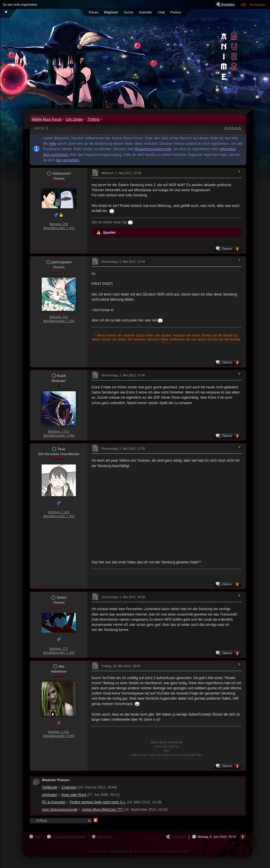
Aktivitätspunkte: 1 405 (59, 228)
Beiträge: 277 (59, 649)
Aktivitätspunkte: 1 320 (59, 321)
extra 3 (41, 128)
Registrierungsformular (153, 149)
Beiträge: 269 (59, 224)
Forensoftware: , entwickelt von (138, 851)
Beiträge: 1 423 (59, 512)
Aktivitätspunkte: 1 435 (59, 653)
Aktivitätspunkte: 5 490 (59, 435)
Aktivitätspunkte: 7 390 (59, 516)
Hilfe (53, 143)
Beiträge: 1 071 (59, 431)
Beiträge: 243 (59, 317)
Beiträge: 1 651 (59, 732)
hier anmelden (67, 160)
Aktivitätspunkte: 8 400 (59, 736)
